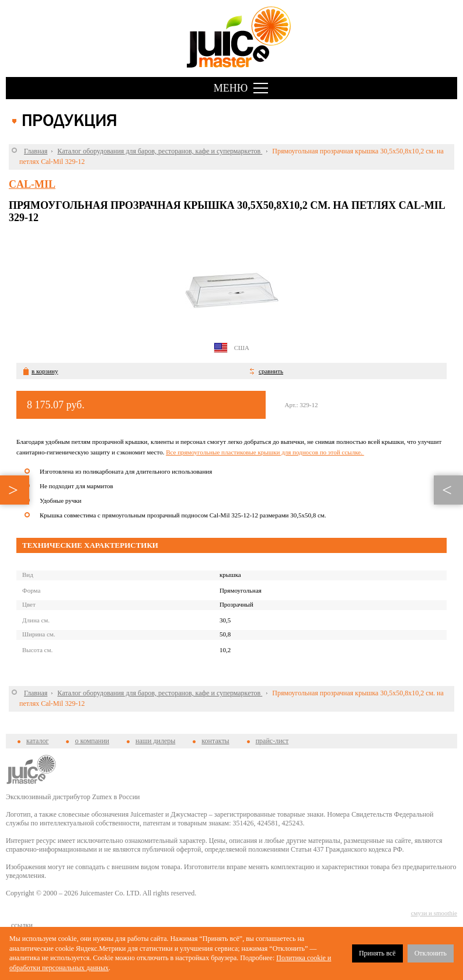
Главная (36, 151)
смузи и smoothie (434, 913)
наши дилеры (155, 741)
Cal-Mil (32, 184)
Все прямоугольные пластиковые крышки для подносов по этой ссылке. (265, 452)
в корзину (45, 371)
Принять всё (377, 953)
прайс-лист (272, 741)
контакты (215, 741)
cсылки (22, 925)
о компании (92, 741)
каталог (37, 741)
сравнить (271, 371)
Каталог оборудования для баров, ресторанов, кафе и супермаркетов (160, 151)
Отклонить (431, 953)
